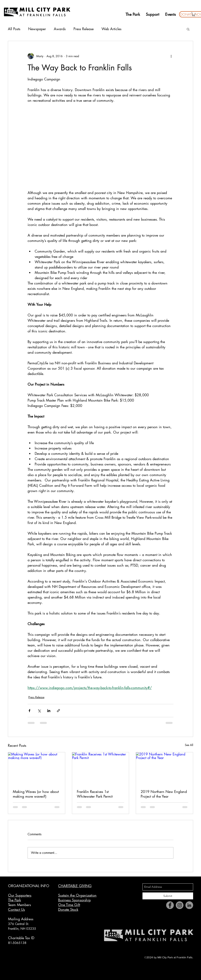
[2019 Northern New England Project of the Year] (164, 768)
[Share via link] (58, 711)
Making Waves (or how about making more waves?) (36, 794)
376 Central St (18, 924)
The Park (14, 900)
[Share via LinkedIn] (49, 711)
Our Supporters (20, 895)
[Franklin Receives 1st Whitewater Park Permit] (101, 768)
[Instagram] (180, 905)
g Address (26, 919)
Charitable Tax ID (21, 938)
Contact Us (16, 909)
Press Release (84, 29)
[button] (194, 14)
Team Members (20, 905)
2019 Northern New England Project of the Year (164, 794)
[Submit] (168, 896)
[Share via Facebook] (29, 711)
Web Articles (111, 29)
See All (189, 745)
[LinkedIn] (189, 905)
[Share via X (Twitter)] (39, 711)
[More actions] (171, 56)
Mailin (13, 919)
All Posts (14, 29)
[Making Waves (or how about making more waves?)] (37, 768)
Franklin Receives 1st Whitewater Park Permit (95, 794)
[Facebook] (170, 905)
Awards (60, 29)
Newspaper (37, 29)
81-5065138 (17, 943)
